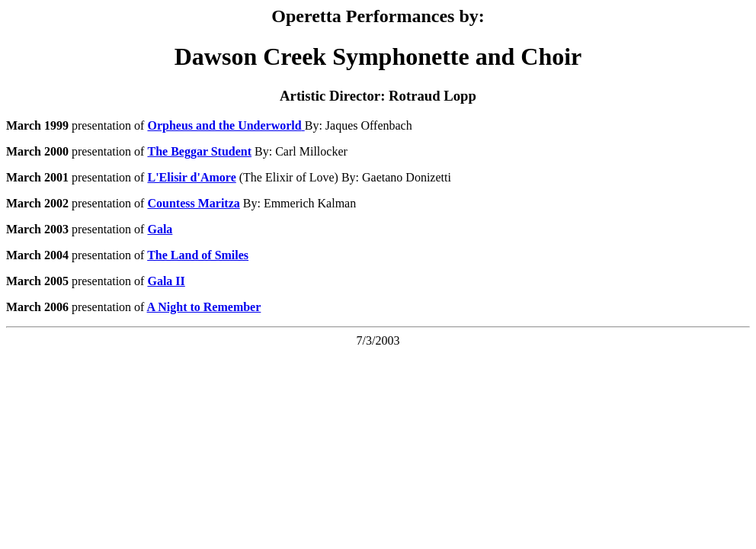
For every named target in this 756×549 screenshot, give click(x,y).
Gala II (166, 281)
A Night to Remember (204, 307)
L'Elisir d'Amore (191, 177)
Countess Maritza (193, 203)
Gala (160, 229)
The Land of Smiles (198, 255)
